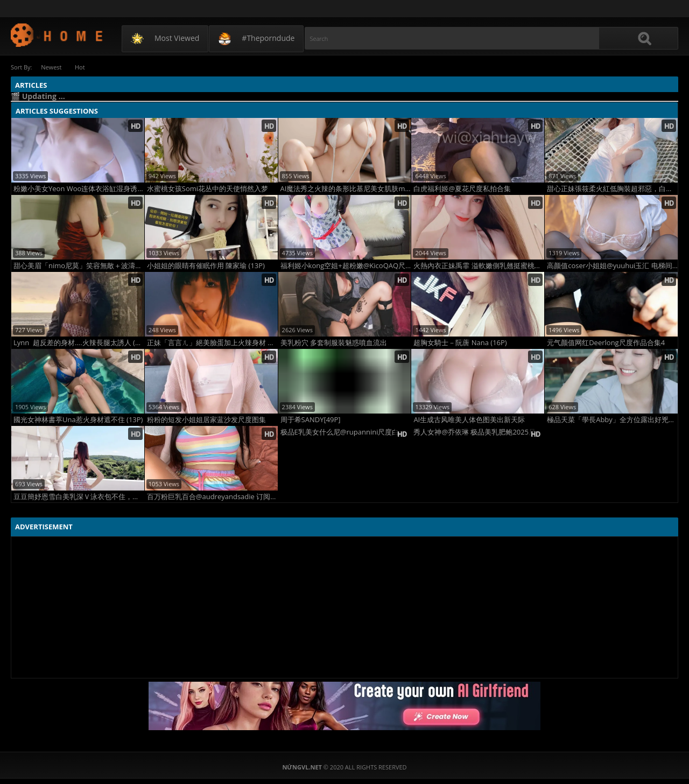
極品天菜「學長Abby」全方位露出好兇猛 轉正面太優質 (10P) (612, 420)
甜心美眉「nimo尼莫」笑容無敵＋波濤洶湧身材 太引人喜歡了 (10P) (79, 266)
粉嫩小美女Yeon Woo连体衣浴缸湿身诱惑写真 (79, 189)
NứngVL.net (57, 35)
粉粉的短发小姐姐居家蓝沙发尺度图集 (206, 420)
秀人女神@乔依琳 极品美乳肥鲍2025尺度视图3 (479, 432)
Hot (80, 67)
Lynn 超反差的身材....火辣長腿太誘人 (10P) (79, 343)
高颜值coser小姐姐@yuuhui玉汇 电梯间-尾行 (612, 266)
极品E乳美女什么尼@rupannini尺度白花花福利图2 (346, 432)
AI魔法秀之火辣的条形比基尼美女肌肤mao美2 (346, 189)
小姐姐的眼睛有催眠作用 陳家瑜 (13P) (206, 266)
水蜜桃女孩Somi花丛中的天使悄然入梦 (208, 189)
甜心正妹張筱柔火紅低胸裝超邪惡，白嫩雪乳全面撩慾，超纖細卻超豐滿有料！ (612, 189)
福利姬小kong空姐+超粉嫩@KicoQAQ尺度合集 (346, 266)
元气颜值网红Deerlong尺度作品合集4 (606, 343)
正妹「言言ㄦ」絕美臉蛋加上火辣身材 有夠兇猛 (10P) (212, 343)
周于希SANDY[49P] (311, 420)
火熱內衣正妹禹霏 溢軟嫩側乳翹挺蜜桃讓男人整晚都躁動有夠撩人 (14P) (479, 266)
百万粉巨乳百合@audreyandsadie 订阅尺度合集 (212, 497)
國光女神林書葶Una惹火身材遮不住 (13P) (78, 420)
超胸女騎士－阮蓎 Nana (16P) (460, 343)
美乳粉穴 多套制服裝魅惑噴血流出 (334, 343)
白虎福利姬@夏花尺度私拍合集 (462, 189)
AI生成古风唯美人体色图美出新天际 (469, 420)
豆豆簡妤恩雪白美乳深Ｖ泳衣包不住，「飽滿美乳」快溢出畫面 (79, 497)
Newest (51, 67)
